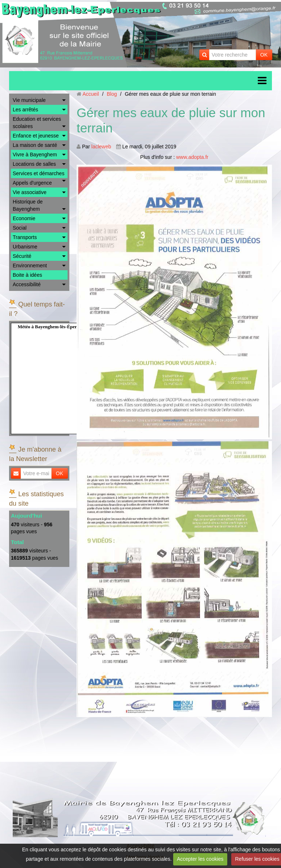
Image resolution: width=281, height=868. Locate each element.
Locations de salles (34, 164)
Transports (25, 237)
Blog (112, 94)
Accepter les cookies (200, 859)
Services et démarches (38, 173)
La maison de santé (35, 145)
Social (20, 228)
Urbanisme (25, 247)
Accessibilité (27, 284)
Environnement (30, 266)
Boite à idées (27, 275)
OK (264, 55)
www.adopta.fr (192, 157)
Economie (24, 218)
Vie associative (30, 192)
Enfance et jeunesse (36, 136)
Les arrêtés (25, 110)
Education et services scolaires (37, 123)
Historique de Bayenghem (28, 205)
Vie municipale (29, 100)
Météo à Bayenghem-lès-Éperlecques (55, 327)
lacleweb (101, 147)
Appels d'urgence (32, 183)
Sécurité (22, 256)
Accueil (91, 94)
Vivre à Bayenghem (35, 155)
